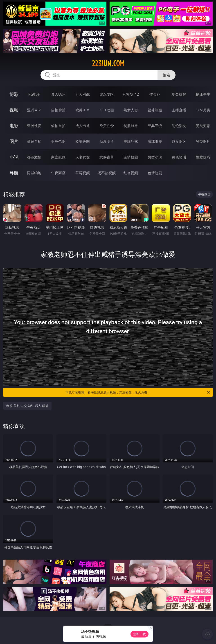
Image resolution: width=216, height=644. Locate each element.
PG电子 (34, 94)
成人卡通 (83, 126)
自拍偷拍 (58, 110)
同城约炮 (34, 173)
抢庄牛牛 (203, 94)
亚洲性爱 (34, 126)
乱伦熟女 (179, 126)
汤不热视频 (107, 173)
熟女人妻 (131, 110)
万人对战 (83, 94)
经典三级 (155, 126)
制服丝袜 (131, 126)
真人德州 (58, 94)
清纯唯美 (155, 141)
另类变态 (203, 126)
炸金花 (155, 94)
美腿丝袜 (131, 141)
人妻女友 (83, 157)
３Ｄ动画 (107, 110)
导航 (14, 173)
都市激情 (34, 157)
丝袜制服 (155, 110)
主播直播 (179, 110)
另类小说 (155, 157)
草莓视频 (83, 173)
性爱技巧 (203, 157)
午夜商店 (58, 173)
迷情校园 (131, 157)
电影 (14, 126)
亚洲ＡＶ (34, 110)
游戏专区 (107, 94)
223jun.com (108, 64)
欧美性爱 (107, 126)
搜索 (166, 75)
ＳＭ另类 (203, 110)
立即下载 (139, 634)
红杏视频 (131, 173)
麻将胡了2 (131, 94)
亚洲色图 (58, 141)
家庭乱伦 (58, 157)
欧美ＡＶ (83, 110)
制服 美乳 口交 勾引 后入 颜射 (27, 406)
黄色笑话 (179, 157)
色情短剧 (155, 173)
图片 (14, 141)
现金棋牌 (179, 94)
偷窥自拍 (34, 141)
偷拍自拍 (58, 126)
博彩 (14, 94)
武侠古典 (107, 157)
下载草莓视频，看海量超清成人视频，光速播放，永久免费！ (138, 392)
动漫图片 (107, 141)
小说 (14, 157)
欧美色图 (83, 141)
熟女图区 (179, 141)
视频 (14, 110)
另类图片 (203, 141)
